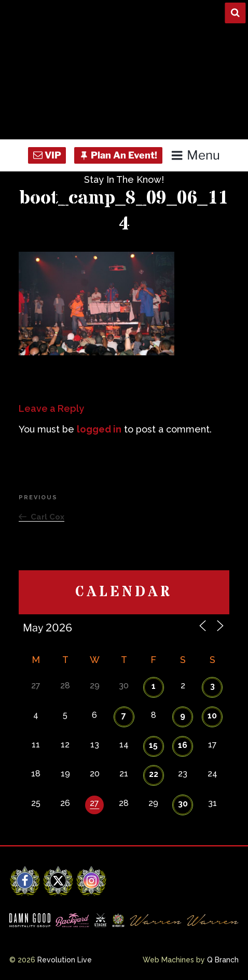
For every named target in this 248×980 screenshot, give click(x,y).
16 (183, 745)
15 (153, 745)
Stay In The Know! (124, 179)
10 (212, 716)
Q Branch (223, 960)
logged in (99, 429)
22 (154, 774)
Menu (195, 155)
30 (183, 804)
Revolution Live (65, 960)
